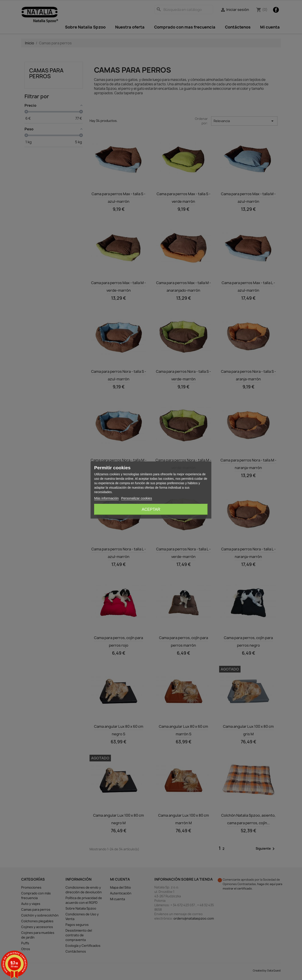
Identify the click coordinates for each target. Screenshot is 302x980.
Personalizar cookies (137, 498)
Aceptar (151, 509)
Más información (106, 498)
